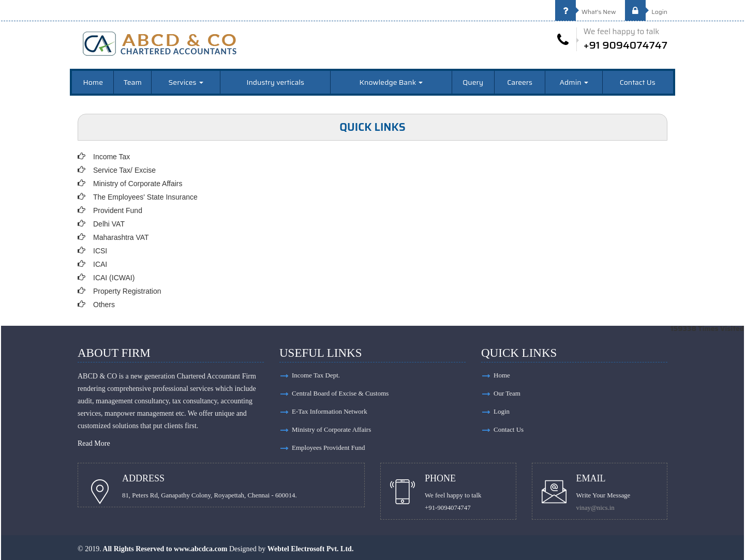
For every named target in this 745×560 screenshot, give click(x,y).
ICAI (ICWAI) (114, 278)
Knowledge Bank (391, 82)
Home (93, 82)
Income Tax (111, 157)
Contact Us (638, 82)
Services (186, 82)
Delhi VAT (109, 224)
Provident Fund (118, 210)
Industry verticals (275, 82)
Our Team (507, 393)
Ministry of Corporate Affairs (138, 184)
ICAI (100, 264)
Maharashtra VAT (121, 237)
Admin (574, 82)
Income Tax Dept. (316, 375)
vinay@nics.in (595, 508)
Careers (520, 82)
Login (646, 12)
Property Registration (127, 291)
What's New (586, 12)
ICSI (100, 251)
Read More (94, 443)
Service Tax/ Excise (124, 170)
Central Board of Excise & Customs (340, 393)
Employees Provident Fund (329, 448)
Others (104, 305)
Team (133, 82)
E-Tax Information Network (330, 411)
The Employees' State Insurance (145, 197)
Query (473, 82)
